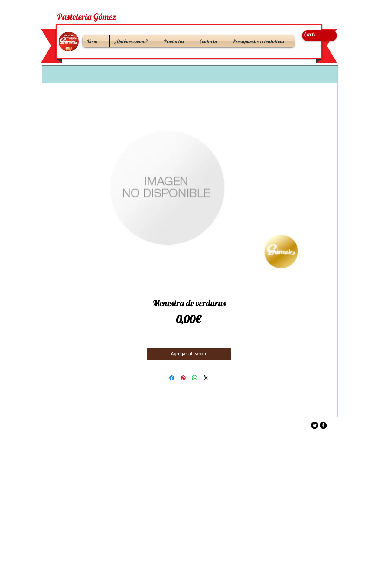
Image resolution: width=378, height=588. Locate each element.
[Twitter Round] (314, 425)
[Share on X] (206, 378)
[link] (316, 34)
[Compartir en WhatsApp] (195, 378)
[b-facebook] (323, 425)
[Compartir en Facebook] (172, 378)
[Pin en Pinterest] (183, 378)
